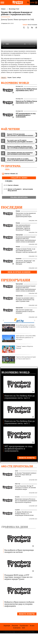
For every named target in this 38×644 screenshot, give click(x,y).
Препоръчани (19, 235)
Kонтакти (17, 628)
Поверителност (15, 632)
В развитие (19, 259)
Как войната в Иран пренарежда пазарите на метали (19, 551)
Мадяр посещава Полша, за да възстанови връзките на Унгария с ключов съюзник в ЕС (26, 251)
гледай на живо (19, 178)
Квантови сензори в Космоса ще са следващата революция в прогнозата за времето (26, 501)
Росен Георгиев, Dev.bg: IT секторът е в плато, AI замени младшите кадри (25, 488)
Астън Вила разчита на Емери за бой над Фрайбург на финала (19, 328)
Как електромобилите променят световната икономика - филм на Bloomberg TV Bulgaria (23, 228)
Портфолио (24, 626)
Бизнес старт (18, 484)
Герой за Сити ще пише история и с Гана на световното (19, 360)
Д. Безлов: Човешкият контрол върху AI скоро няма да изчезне (26, 475)
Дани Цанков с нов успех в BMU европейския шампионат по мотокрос (19, 338)
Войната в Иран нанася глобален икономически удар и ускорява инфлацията (19, 604)
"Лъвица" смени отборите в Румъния (17, 349)
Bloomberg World (15, 83)
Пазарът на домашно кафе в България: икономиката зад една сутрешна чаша (25, 300)
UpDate (17, 471)
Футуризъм (17, 497)
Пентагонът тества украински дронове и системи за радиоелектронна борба (26, 215)
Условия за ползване (7, 632)
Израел (9, 77)
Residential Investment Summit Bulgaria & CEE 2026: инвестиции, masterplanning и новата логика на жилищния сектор (26, 240)
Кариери (7, 626)
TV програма (11, 166)
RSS (24, 628)
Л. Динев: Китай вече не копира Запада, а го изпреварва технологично (24, 514)
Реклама (15, 626)
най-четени (10, 129)
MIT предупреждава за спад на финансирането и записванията (18, 448)
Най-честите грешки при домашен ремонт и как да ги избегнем (25, 311)
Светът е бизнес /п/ (10, 174)
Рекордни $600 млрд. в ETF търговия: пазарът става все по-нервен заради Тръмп (19, 577)
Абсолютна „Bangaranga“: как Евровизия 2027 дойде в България (25, 262)
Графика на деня (15, 527)
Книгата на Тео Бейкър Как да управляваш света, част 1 (20, 422)
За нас (32, 626)
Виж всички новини (19, 272)
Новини (18, 211)
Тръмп (14, 77)
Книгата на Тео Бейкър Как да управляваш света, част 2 (20, 397)
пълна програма (19, 197)
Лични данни (21, 632)
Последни (12, 207)
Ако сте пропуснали (17, 466)
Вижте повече (27, 458)
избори (19, 77)
